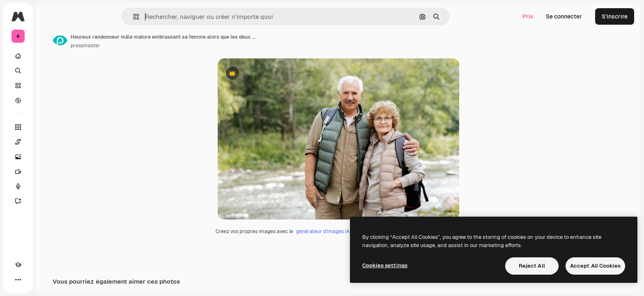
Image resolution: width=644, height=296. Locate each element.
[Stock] (49, 86)
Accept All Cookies (595, 266)
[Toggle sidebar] (80, 16)
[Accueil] (49, 56)
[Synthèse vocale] (49, 186)
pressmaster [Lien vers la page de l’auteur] (148, 46)
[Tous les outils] (49, 127)
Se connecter (564, 16)
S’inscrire (615, 16)
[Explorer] (49, 100)
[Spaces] (49, 142)
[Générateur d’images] (49, 157)
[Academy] (18, 280)
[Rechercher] (49, 71)
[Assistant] (49, 201)
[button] (164, 17)
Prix (528, 16)
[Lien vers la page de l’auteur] (122, 40)
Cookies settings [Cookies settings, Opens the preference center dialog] (385, 265)
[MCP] (48, 280)
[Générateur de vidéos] (49, 171)
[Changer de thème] (33, 280)
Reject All (532, 266)
